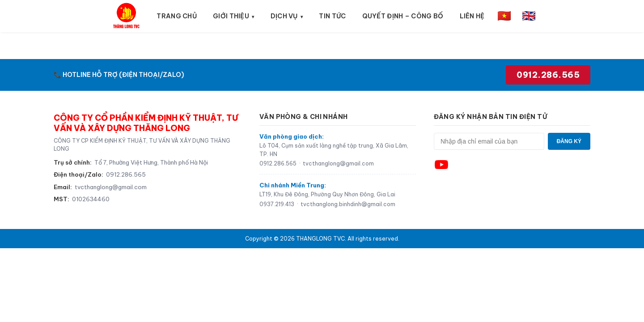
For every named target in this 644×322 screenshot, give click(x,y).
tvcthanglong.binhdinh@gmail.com (348, 204)
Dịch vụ (284, 16)
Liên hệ (472, 16)
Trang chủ (177, 16)
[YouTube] (441, 165)
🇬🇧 (529, 16)
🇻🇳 (504, 16)
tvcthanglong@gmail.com (111, 187)
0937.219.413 (277, 204)
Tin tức (332, 16)
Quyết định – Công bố (403, 16)
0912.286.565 (548, 75)
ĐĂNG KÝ (569, 141)
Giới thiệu (231, 16)
